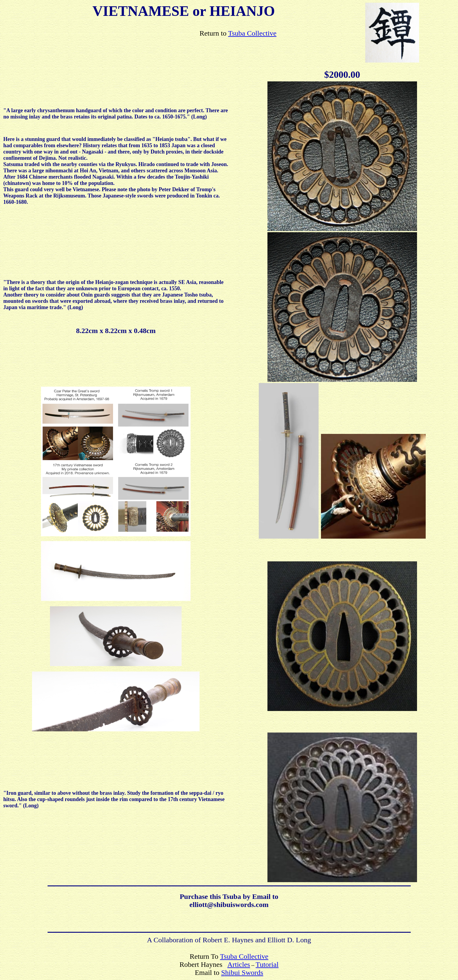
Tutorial (267, 964)
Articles (239, 964)
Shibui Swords (242, 973)
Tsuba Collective (252, 33)
